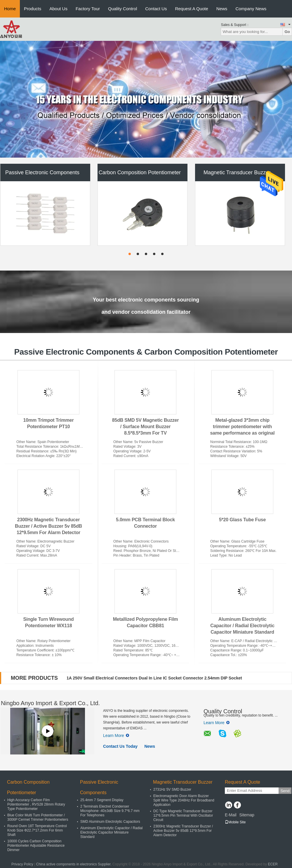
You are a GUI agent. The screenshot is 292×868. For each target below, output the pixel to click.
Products (33, 9)
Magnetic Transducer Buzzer (237, 172)
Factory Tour (88, 9)
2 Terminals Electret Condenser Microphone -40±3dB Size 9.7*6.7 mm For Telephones (110, 811)
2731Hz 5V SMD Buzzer (172, 789)
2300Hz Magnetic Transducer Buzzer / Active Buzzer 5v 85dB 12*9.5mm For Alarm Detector (48, 526)
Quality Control (122, 9)
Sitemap (247, 815)
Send (285, 791)
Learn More (116, 735)
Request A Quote (191, 9)
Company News (251, 9)
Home (10, 9)
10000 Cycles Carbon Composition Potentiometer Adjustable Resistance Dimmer (36, 846)
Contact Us (156, 9)
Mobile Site (235, 822)
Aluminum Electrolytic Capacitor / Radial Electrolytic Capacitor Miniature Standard (242, 626)
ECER (273, 864)
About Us (58, 9)
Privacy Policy (22, 864)
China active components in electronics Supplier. (74, 864)
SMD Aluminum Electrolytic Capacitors (110, 822)
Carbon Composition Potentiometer (140, 172)
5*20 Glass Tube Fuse (242, 520)
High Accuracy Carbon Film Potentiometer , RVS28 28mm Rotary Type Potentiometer (36, 804)
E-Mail (231, 815)
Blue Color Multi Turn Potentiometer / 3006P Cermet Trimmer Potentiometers (38, 817)
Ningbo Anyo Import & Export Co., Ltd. (50, 703)
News (222, 9)
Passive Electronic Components (42, 172)
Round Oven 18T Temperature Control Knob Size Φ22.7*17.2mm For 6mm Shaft (37, 830)
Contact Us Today (120, 746)
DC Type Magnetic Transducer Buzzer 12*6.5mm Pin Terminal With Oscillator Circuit (183, 815)
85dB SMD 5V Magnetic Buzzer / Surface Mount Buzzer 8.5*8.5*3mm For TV (145, 427)
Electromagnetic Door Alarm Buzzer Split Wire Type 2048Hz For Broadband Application (184, 800)
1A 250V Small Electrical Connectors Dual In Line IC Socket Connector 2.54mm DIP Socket (154, 678)
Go (287, 32)
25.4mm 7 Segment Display (102, 800)
